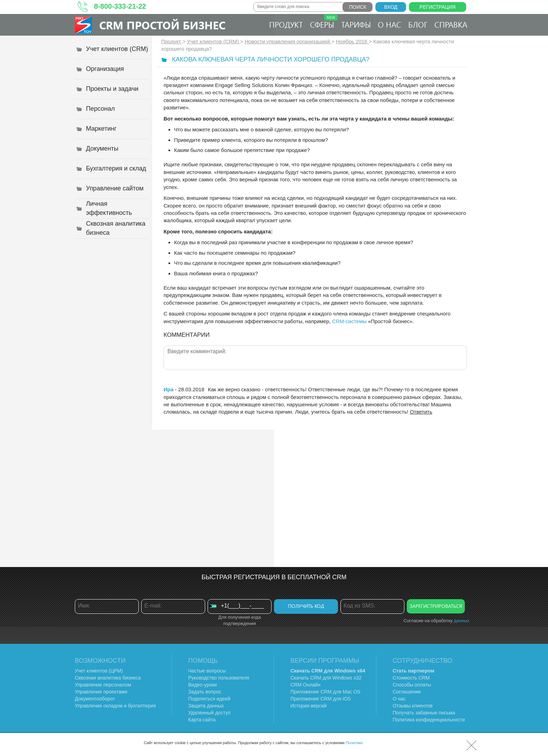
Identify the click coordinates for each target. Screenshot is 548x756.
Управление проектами (101, 692)
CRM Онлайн (305, 685)
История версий (309, 706)
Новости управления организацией (288, 41)
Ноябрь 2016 (352, 41)
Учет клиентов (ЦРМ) (99, 671)
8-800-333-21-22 (120, 6)
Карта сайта (202, 720)
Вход (391, 7)
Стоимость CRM (411, 678)
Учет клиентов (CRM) (214, 41)
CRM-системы (349, 321)
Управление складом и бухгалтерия (115, 706)
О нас (390, 24)
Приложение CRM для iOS (321, 699)
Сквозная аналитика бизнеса (108, 678)
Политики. (355, 743)
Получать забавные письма (424, 713)
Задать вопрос (205, 692)
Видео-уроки (203, 685)
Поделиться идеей (210, 699)
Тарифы (356, 24)
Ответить (421, 412)
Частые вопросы (207, 671)
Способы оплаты (412, 685)
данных (462, 621)
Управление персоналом (103, 685)
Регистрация (438, 7)
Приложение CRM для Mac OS (325, 692)
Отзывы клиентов (413, 706)
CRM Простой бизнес (162, 25)
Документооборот (95, 699)
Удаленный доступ (210, 713)
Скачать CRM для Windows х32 (326, 678)
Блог (418, 24)
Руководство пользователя (219, 678)
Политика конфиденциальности (429, 720)
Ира (168, 389)
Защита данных (206, 706)
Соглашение (407, 692)
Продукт (286, 24)
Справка (451, 24)
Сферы (324, 22)
